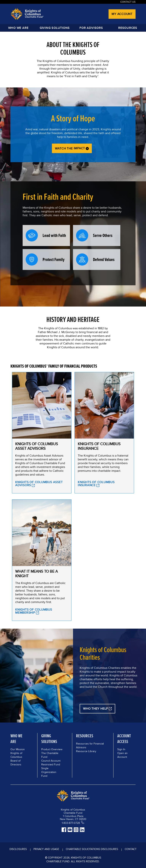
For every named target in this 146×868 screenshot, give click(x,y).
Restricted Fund (51, 764)
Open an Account (122, 755)
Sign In (121, 749)
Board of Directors (16, 763)
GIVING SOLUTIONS (55, 28)
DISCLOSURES (18, 849)
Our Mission (18, 749)
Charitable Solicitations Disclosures (92, 849)
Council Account (51, 761)
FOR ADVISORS (91, 28)
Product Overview (52, 749)
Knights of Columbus (16, 755)
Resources (128, 28)
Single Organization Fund (49, 772)
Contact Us (128, 2)
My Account (122, 14)
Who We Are (18, 28)
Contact (131, 849)
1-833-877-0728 (71, 823)
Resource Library (86, 751)
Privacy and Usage (46, 849)
